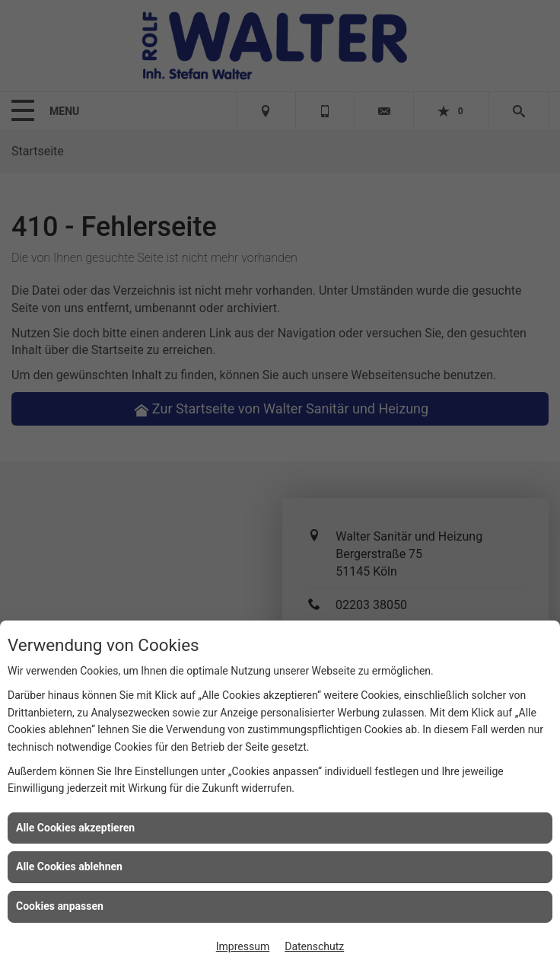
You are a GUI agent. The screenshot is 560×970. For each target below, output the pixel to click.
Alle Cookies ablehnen (69, 866)
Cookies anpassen (60, 906)
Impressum (243, 946)
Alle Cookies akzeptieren (75, 828)
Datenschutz (314, 946)
